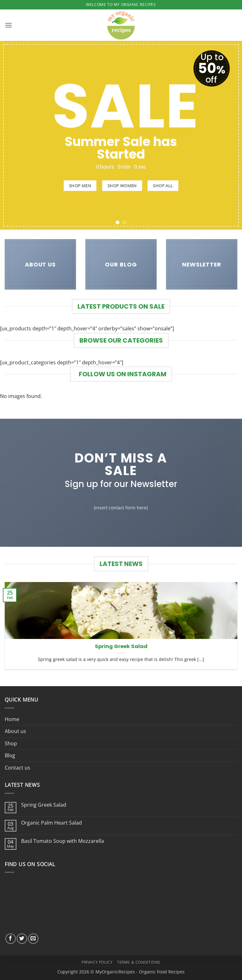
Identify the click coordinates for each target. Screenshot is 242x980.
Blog (10, 755)
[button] (9, 25)
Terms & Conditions (139, 962)
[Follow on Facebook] (11, 939)
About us (15, 731)
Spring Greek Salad (121, 647)
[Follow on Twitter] (22, 939)
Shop (11, 743)
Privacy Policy (97, 962)
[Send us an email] (33, 939)
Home (12, 719)
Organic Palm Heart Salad (52, 823)
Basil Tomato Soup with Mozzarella (63, 841)
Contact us (17, 768)
